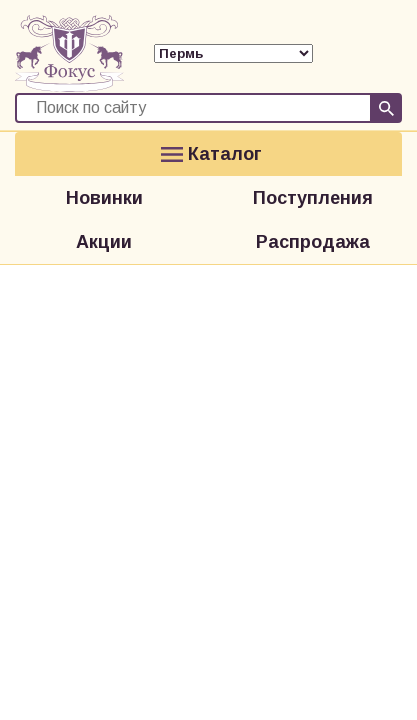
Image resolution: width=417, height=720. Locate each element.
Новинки (104, 198)
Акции (104, 242)
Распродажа (313, 242)
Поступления (313, 198)
